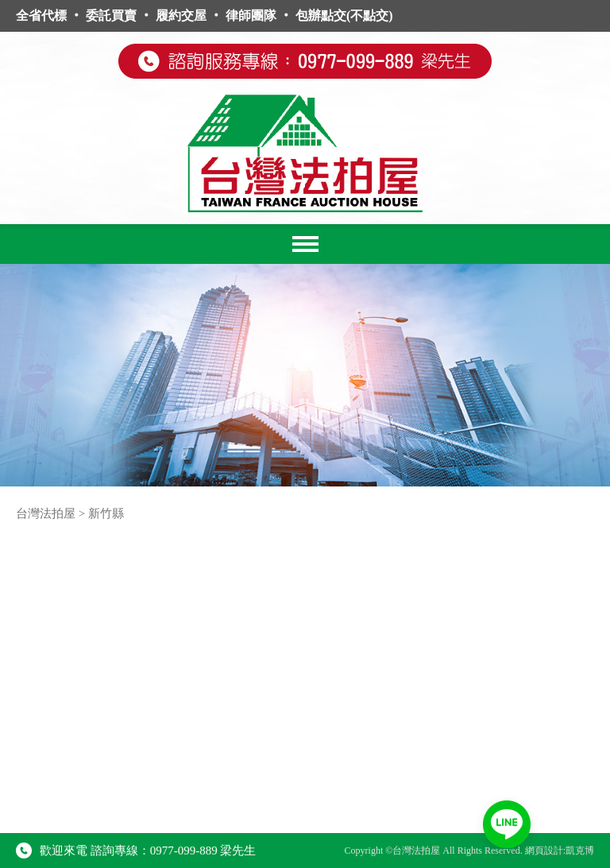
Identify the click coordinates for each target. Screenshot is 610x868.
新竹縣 (106, 513)
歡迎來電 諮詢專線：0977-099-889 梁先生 (136, 851)
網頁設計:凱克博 (560, 851)
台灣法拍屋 (46, 513)
